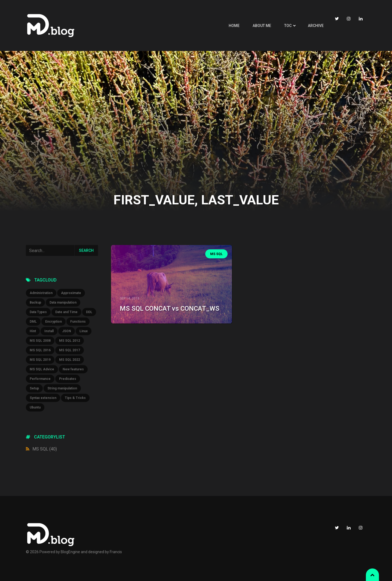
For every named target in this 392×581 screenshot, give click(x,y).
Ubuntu (35, 407)
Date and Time (66, 312)
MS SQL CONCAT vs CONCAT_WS (170, 308)
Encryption (53, 322)
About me (262, 26)
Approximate (71, 293)
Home (234, 26)
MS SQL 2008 (40, 341)
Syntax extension (43, 398)
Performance (40, 379)
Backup (35, 302)
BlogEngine (70, 552)
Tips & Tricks (75, 398)
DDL (89, 312)
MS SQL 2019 (40, 360)
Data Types (38, 312)
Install (49, 331)
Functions (78, 322)
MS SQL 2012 (70, 341)
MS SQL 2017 (70, 350)
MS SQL (45, 449)
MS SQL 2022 (70, 360)
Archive (316, 26)
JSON (67, 331)
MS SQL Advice (42, 369)
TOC (288, 26)
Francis (116, 552)
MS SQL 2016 (40, 350)
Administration (41, 293)
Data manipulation (63, 302)
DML (33, 322)
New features (73, 369)
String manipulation (62, 388)
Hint (33, 331)
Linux (84, 331)
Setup (34, 388)
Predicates (68, 379)
